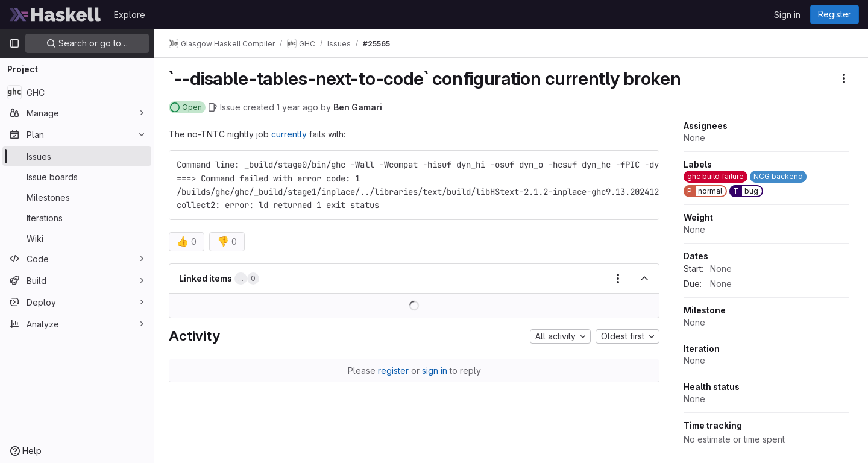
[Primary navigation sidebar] (14, 43)
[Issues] (77, 156)
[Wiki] (77, 238)
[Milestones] (77, 197)
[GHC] (77, 92)
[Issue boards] (77, 177)
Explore (130, 15)
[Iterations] (77, 218)
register (393, 370)
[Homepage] (55, 14)
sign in (435, 370)
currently (289, 134)
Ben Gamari (358, 107)
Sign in (787, 15)
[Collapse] (644, 279)
